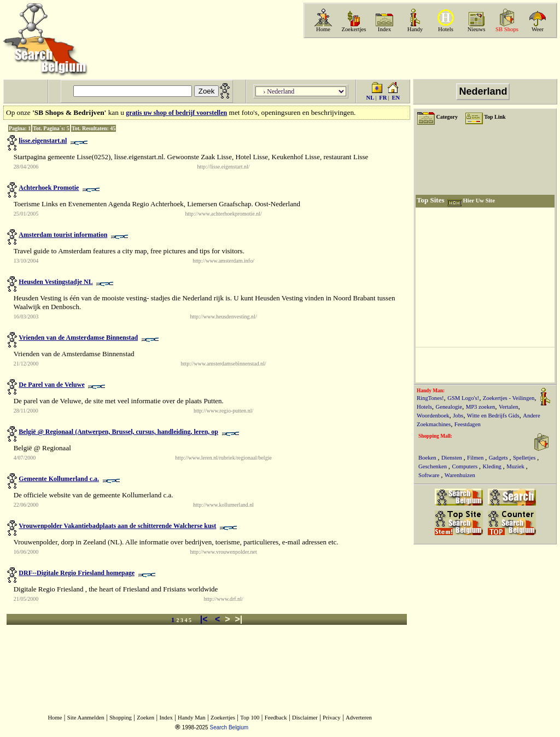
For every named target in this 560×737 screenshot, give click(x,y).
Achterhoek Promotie (49, 188)
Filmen (476, 458)
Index (384, 29)
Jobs (458, 416)
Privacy (332, 718)
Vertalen (509, 407)
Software (430, 475)
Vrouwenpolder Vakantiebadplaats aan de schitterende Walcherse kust (117, 526)
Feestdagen (468, 424)
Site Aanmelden (86, 718)
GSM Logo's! (463, 398)
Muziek (516, 466)
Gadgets (499, 458)
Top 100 (250, 718)
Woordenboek (433, 416)
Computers (465, 466)
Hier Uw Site (479, 201)
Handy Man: (431, 391)
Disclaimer (305, 718)
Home (323, 29)
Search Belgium (229, 727)
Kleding (493, 466)
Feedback (276, 718)
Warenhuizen (460, 475)
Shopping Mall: (435, 436)
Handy (415, 29)
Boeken (428, 458)
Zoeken (145, 718)
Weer (538, 29)
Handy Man (192, 718)
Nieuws (477, 29)
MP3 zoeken (481, 407)
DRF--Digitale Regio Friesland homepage (77, 573)
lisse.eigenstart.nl (43, 141)
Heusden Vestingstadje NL (56, 282)
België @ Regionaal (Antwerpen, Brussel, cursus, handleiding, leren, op (118, 432)
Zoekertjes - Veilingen (509, 398)
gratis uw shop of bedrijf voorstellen (176, 113)
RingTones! (430, 398)
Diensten (453, 458)
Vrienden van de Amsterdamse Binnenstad (78, 338)
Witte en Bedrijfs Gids (493, 416)
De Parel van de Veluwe (51, 385)
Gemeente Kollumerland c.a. (59, 479)
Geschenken (433, 466)
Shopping (121, 718)
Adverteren (359, 718)
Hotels (446, 29)
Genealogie (449, 407)
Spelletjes (525, 458)
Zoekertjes (354, 29)
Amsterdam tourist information (63, 235)
